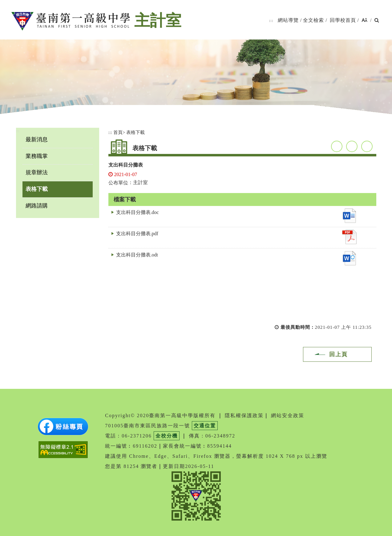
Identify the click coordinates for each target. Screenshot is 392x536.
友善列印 (367, 146)
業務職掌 (37, 156)
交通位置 (205, 426)
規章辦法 (37, 172)
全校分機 (167, 436)
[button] (364, 20)
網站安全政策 (288, 415)
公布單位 (118, 183)
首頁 (118, 132)
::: (271, 20)
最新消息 (37, 139)
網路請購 (37, 206)
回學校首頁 (343, 20)
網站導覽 (288, 20)
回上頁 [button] (338, 354)
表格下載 (37, 189)
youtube (352, 146)
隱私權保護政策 (244, 415)
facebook (337, 146)
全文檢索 (313, 20)
